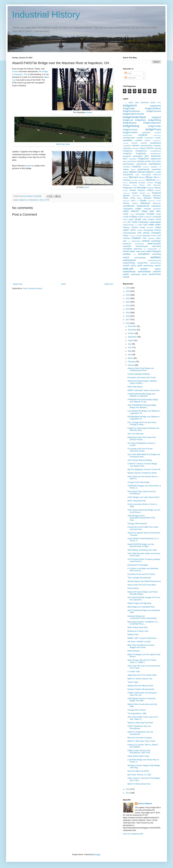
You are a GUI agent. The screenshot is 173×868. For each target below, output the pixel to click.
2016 (128, 323)
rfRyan (133, 201)
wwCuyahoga (140, 258)
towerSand (157, 246)
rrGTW (47, 200)
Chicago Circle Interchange (138, 482)
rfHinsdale (142, 188)
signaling (151, 238)
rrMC (145, 225)
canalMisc (128, 140)
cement (135, 145)
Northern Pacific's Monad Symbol (141, 689)
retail (137, 175)
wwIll (140, 265)
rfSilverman (152, 201)
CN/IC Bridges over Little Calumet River (143, 497)
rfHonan (158, 188)
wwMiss (144, 269)
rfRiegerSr (126, 201)
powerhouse (144, 169)
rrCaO (158, 214)
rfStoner (126, 203)
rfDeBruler (151, 180)
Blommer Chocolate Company (140, 738)
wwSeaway (135, 274)
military (126, 169)
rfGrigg (135, 185)
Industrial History (46, 15)
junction (148, 161)
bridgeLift (156, 117)
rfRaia (139, 198)
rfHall (149, 185)
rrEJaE (138, 219)
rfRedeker (147, 198)
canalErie (143, 135)
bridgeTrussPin (130, 132)
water (132, 251)
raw (155, 172)
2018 (128, 316)
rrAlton (138, 209)
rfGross (142, 185)
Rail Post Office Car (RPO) (138, 771)
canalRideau (157, 141)
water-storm (141, 251)
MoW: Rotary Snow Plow (138, 627)
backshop (145, 103)
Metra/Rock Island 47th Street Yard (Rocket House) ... (142, 438)
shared (89, 112)
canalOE (139, 140)
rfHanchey (157, 185)
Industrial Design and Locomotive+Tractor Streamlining (142, 617)
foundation (133, 159)
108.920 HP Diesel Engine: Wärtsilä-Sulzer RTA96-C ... (142, 382)
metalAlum (127, 167)
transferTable (152, 249)
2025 (128, 291)
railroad (141, 172)
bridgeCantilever (153, 108)
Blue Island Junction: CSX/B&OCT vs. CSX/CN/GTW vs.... (143, 623)
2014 (128, 793)
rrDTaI (41, 200)
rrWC (144, 238)
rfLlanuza (156, 193)
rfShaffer (143, 201)
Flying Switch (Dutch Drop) (138, 756)
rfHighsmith (128, 188)
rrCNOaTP (148, 217)
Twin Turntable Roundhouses (139, 578)
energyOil (127, 156)
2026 (128, 288)
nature (133, 169)
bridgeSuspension (152, 123)
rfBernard (133, 177)
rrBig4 (144, 211)
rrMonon (126, 228)
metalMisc (146, 167)
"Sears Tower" (133, 682)
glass (125, 161)
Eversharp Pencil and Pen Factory (141, 574)
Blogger (97, 855)
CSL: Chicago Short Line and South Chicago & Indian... (142, 423)
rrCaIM (132, 214)
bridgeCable (129, 108)
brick (159, 103)
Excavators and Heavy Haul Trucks (142, 378)
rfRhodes (157, 198)
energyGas (127, 153)
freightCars (143, 159)
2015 (128, 789)
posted (86, 187)
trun (160, 249)
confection (127, 148)
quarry (126, 172)
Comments (130, 78)
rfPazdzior (146, 196)
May (130, 351)
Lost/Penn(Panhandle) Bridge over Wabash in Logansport (141, 395)
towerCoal (127, 244)
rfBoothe (142, 177)
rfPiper (126, 198)
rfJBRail (150, 190)
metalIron (137, 167)
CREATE (150, 148)
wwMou (158, 269)
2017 (128, 320)
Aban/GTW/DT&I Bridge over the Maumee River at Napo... (141, 545)
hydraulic (141, 161)
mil (160, 167)
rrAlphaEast (156, 206)
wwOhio (157, 272)
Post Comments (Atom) (33, 288)
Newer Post (18, 284)
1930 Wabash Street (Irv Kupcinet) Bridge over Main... (141, 700)
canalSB (126, 143)
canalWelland (155, 143)
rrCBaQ (133, 217)
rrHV (125, 222)
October (131, 333)
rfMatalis (126, 196)
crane (142, 148)
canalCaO (146, 133)
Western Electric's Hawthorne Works (142, 473)
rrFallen (151, 220)
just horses (156, 161)
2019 (128, 313)
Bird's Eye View (63, 144)
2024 (128, 295)
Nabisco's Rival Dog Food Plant (140, 723)
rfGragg (158, 183)
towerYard (138, 249)
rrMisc (158, 225)
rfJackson (141, 190)
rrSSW (139, 236)
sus (129, 241)
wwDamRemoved (154, 260)
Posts (128, 73)
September (133, 337)
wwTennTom (155, 274)
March (131, 358)
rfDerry (159, 180)
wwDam (156, 257)
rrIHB (134, 222)
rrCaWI (126, 217)
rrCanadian (140, 214)
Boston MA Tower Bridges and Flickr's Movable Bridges (143, 593)
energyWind (138, 156)
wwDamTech (142, 263)
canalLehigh (149, 138)
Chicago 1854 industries (137, 524)
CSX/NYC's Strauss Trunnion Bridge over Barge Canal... (142, 465)
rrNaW (142, 228)
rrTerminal (146, 236)
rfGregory (126, 185)
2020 (128, 309)
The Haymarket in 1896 (137, 713)
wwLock (128, 269)
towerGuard (139, 244)
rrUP (159, 236)
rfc (160, 177)
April (130, 355)
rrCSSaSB (157, 217)
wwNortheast (129, 272)
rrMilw (151, 225)
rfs (138, 201)
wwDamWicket (155, 263)
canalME (158, 138)
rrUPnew (126, 238)
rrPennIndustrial (129, 233)
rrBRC (158, 211)
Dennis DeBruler (145, 804)
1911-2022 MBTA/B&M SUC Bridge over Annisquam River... (144, 456)
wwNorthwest (144, 272)
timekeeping (136, 241)
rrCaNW (150, 214)
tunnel (126, 251)
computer (157, 146)
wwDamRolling (129, 263)
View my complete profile (133, 834)
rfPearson (157, 196)
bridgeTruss (23, 200)
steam (158, 238)
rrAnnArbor (157, 209)
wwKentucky (148, 266)
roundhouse (129, 206)
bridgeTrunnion (130, 130)
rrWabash (136, 238)
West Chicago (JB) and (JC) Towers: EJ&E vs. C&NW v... (142, 661)
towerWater (128, 249)
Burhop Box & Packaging (138, 565)
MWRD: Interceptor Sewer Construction (143, 390)
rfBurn (156, 177)
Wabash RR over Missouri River (140, 686)
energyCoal (128, 151)
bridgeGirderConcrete (133, 114)
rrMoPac (135, 228)
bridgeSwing (131, 126)
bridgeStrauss (130, 123)
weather (127, 254)
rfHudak (133, 190)
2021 (128, 306)
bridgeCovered (154, 111)
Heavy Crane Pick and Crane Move (142, 585)
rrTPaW (153, 236)
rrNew (158, 227)
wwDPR (126, 266)
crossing (157, 148)
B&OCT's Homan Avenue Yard (140, 679)
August (131, 340)
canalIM (140, 138)
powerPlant (156, 169)
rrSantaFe (156, 233)
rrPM (139, 233)
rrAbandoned (33, 200)
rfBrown (149, 177)
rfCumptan (142, 180)
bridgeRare (141, 120)
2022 (128, 302)
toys (145, 249)
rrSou (126, 236)
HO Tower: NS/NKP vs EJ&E (139, 642)
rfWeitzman (157, 203)
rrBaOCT (135, 211)
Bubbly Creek (133, 635)
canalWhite (127, 146)
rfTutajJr (135, 203)
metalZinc (154, 167)
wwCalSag (157, 254)
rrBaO (126, 211)
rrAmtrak (147, 209)
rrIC (129, 222)
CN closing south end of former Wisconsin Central (140, 450)
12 (126, 103)
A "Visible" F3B (134, 672)
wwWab (126, 277)
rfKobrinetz (126, 193)
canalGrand (157, 135)
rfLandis (142, 193)
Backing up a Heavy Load (138, 631)
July (130, 344)
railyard (149, 172)
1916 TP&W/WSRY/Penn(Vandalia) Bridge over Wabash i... (142, 406)
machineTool (141, 164)
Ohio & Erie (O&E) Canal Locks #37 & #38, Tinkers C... (143, 718)
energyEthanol (156, 151)
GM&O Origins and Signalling (139, 603)
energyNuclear (156, 153)
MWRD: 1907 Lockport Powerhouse (142, 638)
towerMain (127, 246)
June (130, 347)
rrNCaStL (150, 228)
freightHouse (156, 159)
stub (125, 241)
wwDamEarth (129, 260)
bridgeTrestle (155, 126)
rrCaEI (126, 214)
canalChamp (128, 135)
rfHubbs (126, 190)
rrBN (152, 211)
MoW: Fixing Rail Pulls (137, 501)
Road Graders (133, 588)
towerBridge (156, 241)
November (132, 330)
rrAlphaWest (128, 209)
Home (63, 284)
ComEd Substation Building (139, 374)
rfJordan (158, 190)
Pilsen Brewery (134, 651)
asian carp (134, 103)
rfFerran (150, 183)
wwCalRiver (144, 254)
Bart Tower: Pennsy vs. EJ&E (139, 775)
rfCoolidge (134, 180)
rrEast (131, 220)
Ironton (16, 71)
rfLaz (148, 193)
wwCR (126, 257)
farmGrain (156, 156)
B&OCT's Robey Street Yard (139, 784)
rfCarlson (127, 180)
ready (159, 172)
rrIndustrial (143, 222)
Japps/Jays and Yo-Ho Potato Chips (142, 675)
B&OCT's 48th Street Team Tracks (141, 741)
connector (135, 148)
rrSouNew (132, 236)
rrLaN (125, 225)
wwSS (144, 274)
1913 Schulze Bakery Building (140, 460)
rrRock (146, 233)
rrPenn (158, 230)
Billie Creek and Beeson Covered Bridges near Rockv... (141, 646)
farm (147, 156)
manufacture (155, 164)
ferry (125, 159)
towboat (146, 241)
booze (153, 103)
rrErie (145, 220)
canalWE (144, 143)
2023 (128, 298)
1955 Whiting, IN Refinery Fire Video (142, 550)
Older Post (109, 284)
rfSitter (159, 201)
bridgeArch (130, 105)
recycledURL (128, 175)
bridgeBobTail (155, 106)
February (132, 362)
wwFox (133, 266)
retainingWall (146, 175)
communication (146, 146)
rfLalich (135, 193)
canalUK (134, 143)
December (132, 326)
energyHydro (141, 153)
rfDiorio (125, 183)
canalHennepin (129, 138)
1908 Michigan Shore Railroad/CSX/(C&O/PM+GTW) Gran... (141, 518)
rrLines (131, 225)
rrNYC (133, 230)
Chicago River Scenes (137, 710)
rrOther (140, 230)
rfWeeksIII (145, 203)
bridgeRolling (154, 120)
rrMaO (140, 225)
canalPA (147, 140)
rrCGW (140, 217)
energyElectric (141, 151)
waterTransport (154, 251)
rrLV (136, 225)
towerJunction (154, 244)
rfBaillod (126, 177)
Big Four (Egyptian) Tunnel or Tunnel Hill (144, 469)
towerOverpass (142, 246)
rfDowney (133, 183)
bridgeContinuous (131, 111)
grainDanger (132, 161)
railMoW (133, 172)
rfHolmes (150, 188)
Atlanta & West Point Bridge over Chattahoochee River (141, 369)
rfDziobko (142, 183)
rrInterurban (155, 222)
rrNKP (126, 230)
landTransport (129, 164)
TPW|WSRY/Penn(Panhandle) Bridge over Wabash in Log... (143, 401)
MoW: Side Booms (135, 387)
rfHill (134, 188)
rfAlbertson (157, 175)
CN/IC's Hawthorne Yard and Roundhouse (139, 727)
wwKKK (158, 266)
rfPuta (133, 198)
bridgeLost (128, 120)
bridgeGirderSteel (134, 117)
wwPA (126, 274)
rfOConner (136, 196)
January (131, 365)
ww (134, 254)
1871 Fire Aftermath (135, 434)
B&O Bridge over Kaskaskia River (141, 607)
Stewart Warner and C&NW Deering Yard (144, 581)
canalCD (158, 133)
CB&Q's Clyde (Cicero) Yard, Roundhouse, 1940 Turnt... (139, 752)
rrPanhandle (148, 230)
